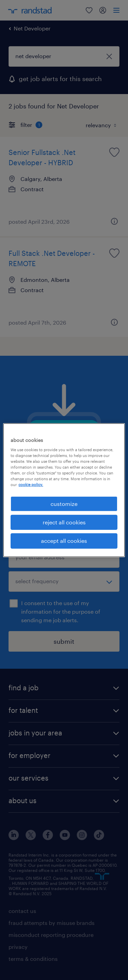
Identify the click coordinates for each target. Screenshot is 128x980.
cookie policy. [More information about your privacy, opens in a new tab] (31, 485)
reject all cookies (64, 522)
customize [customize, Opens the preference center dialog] (64, 503)
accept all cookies (64, 541)
